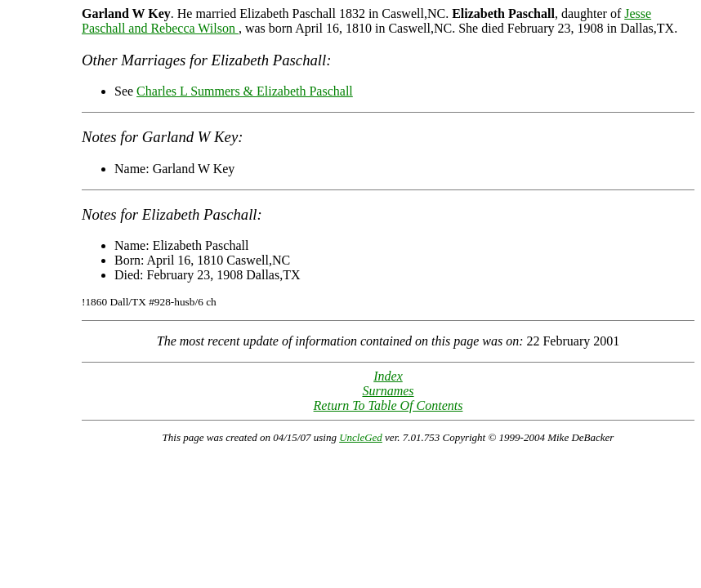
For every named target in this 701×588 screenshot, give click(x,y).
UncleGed (361, 437)
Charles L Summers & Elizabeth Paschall (245, 91)
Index (388, 376)
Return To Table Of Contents (388, 405)
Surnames (388, 391)
